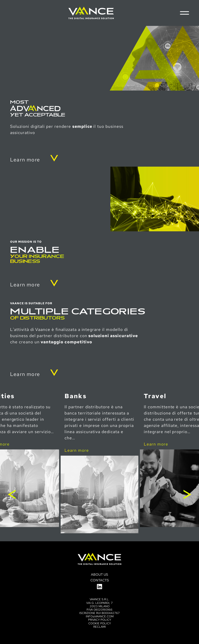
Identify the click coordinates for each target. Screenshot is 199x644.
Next (187, 494)
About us (99, 575)
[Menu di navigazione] (184, 13)
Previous (12, 494)
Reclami (99, 627)
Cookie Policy (100, 623)
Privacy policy (100, 620)
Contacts (100, 580)
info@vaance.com (100, 616)
